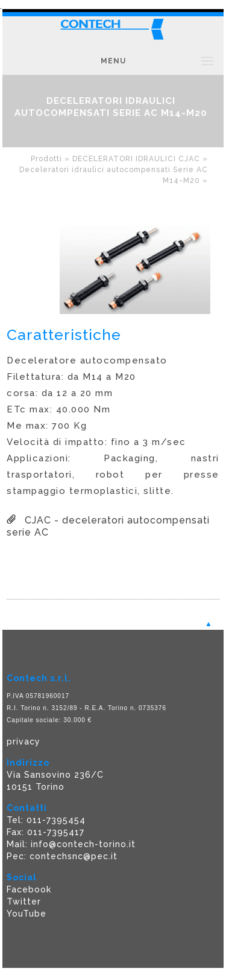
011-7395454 (56, 820)
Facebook (29, 889)
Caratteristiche (64, 335)
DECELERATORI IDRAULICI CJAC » (140, 159)
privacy (24, 741)
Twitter (24, 902)
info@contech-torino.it (83, 844)
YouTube (27, 914)
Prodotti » (52, 159)
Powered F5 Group (50, 974)
